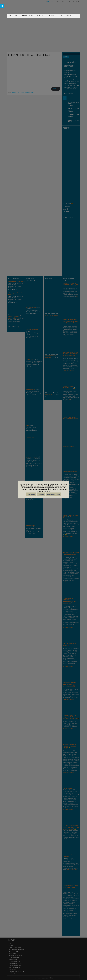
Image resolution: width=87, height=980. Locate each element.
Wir (17, 16)
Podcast (60, 16)
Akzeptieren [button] (31, 494)
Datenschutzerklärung (53, 494)
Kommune (40, 16)
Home (10, 16)
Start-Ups (50, 16)
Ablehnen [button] (41, 494)
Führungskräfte (27, 16)
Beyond (69, 16)
